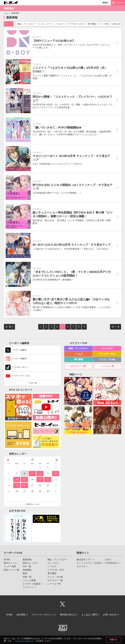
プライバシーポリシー (24, 641)
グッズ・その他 (107, 357)
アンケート (28, 585)
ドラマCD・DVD (76, 23)
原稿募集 (27, 568)
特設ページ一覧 (11, 568)
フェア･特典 (10, 564)
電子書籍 (92, 23)
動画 (25, 571)
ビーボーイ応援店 (31, 582)
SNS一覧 (33, 381)
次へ (114, 325)
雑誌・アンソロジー (27, 23)
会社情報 (29, 612)
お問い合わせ (61, 615)
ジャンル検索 (29, 578)
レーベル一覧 (107, 364)
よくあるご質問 (102, 612)
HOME (7, 558)
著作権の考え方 (79, 612)
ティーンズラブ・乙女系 (89, 561)
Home (6, 13)
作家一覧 (27, 575)
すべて (10, 23)
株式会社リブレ (84, 558)
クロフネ (81, 564)
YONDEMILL (111, 561)
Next (57, 458)
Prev (8, 458)
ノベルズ (59, 23)
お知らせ (116, 23)
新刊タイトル (10, 561)
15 (40, 477)
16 (48, 477)
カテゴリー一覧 (78, 364)
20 (24, 483)
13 (24, 477)
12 (17, 477)
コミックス (46, 23)
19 (17, 483)
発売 (105, 3)
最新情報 (27, 558)
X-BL (107, 558)
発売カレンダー (33, 502)
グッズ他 (104, 23)
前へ (11, 325)
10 (56, 471)
